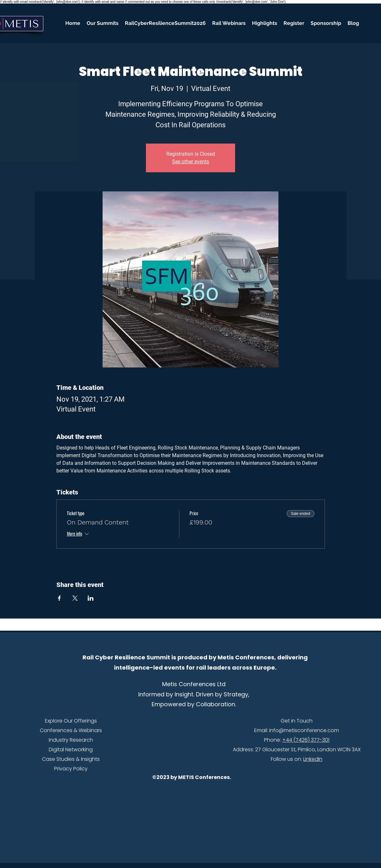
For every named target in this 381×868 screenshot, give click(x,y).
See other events (190, 162)
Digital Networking (71, 749)
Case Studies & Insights (71, 759)
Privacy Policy (71, 769)
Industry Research (71, 740)
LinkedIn (313, 759)
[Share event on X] (75, 598)
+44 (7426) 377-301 (306, 740)
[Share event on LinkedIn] (91, 598)
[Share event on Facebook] (59, 598)
